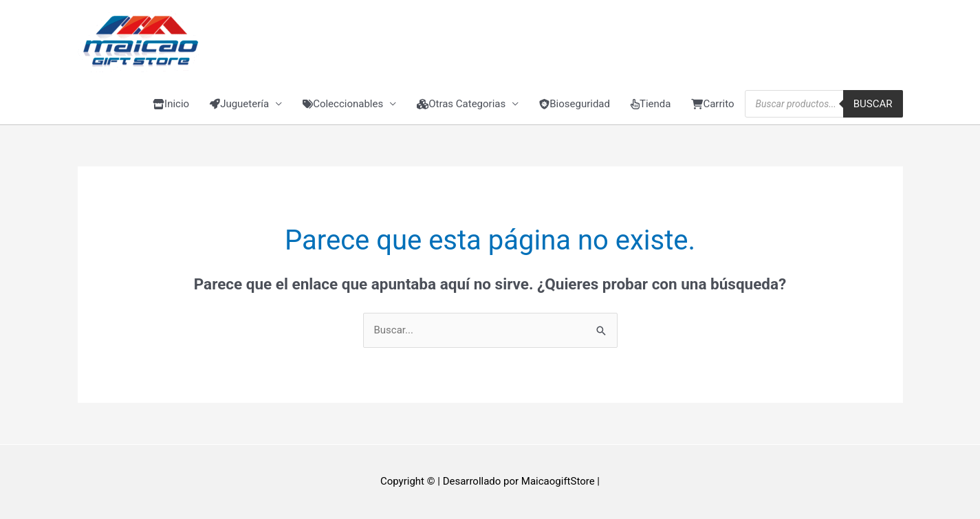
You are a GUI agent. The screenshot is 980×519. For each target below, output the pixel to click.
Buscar (873, 104)
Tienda (651, 104)
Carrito (712, 104)
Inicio (171, 104)
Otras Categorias (461, 104)
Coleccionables (343, 104)
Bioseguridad (575, 104)
